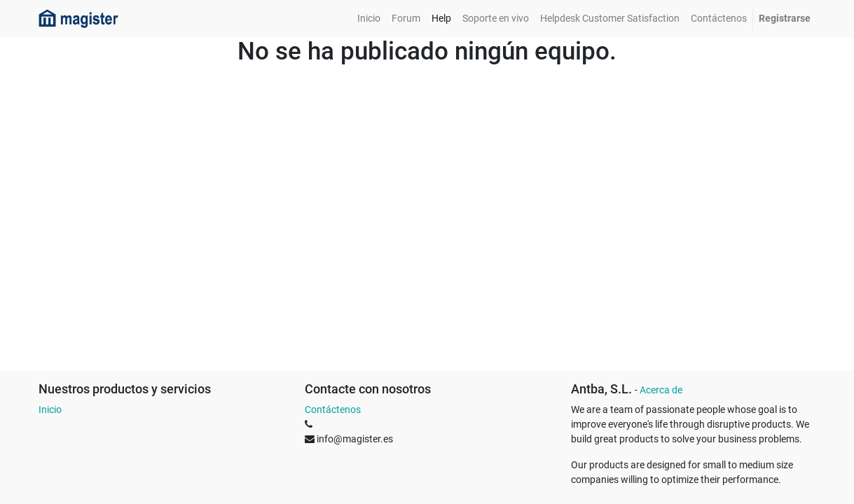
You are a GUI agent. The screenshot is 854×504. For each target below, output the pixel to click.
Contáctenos (333, 409)
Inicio (50, 409)
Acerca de (661, 390)
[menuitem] (369, 19)
